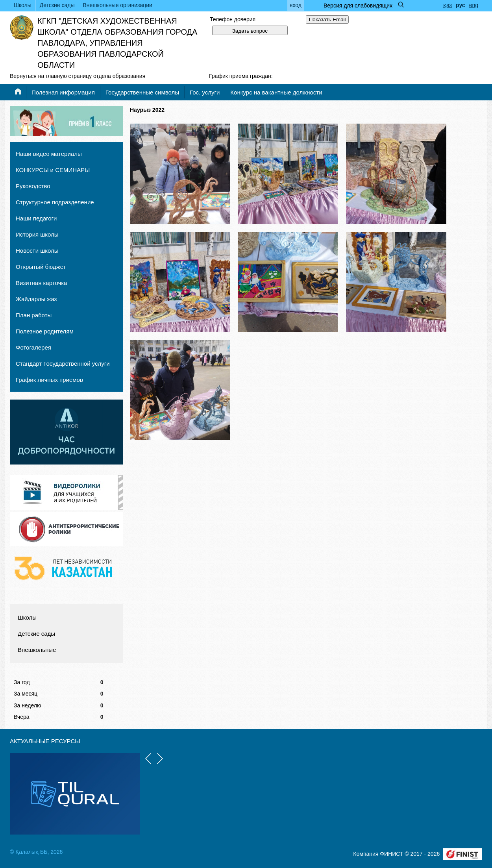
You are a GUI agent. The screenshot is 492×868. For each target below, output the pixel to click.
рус (461, 5)
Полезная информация (63, 92)
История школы (37, 234)
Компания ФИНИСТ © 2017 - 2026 (396, 854)
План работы (34, 315)
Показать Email (327, 19)
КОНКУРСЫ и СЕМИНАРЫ (53, 170)
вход (296, 5)
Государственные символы (142, 92)
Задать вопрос (250, 31)
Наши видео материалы (49, 154)
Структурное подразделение (55, 202)
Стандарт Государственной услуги (63, 364)
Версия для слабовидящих (358, 6)
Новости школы (37, 251)
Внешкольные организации (118, 5)
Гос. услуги (205, 92)
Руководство (33, 186)
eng (474, 5)
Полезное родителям (45, 331)
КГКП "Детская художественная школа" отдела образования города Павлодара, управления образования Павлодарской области (117, 43)
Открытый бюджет (41, 267)
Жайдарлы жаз (36, 299)
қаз (448, 5)
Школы (23, 5)
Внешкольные (37, 650)
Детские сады (57, 5)
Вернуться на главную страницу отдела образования (78, 76)
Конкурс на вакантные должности (276, 92)
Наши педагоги (36, 218)
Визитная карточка (41, 283)
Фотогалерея (33, 347)
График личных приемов (49, 380)
